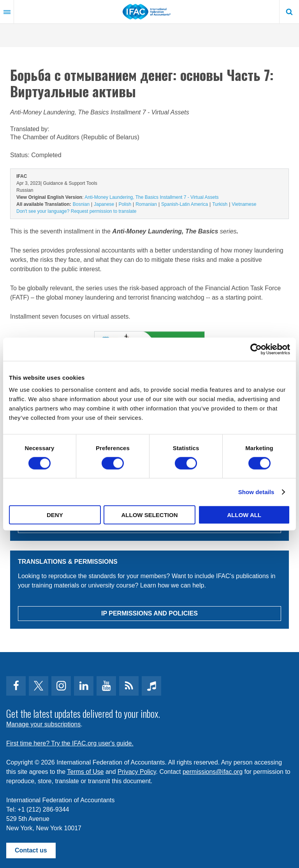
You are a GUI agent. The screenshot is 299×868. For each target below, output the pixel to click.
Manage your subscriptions (43, 724)
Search (289, 12)
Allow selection (149, 515)
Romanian (146, 204)
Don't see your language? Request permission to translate (76, 211)
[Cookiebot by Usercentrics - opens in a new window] (256, 349)
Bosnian (81, 204)
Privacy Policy (137, 772)
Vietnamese (244, 204)
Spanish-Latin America (185, 204)
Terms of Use (85, 772)
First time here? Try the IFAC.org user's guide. (70, 743)
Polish (125, 204)
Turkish (220, 204)
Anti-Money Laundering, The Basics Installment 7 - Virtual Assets (151, 197)
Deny (55, 515)
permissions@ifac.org (213, 772)
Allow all (244, 515)
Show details (256, 492)
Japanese (104, 204)
